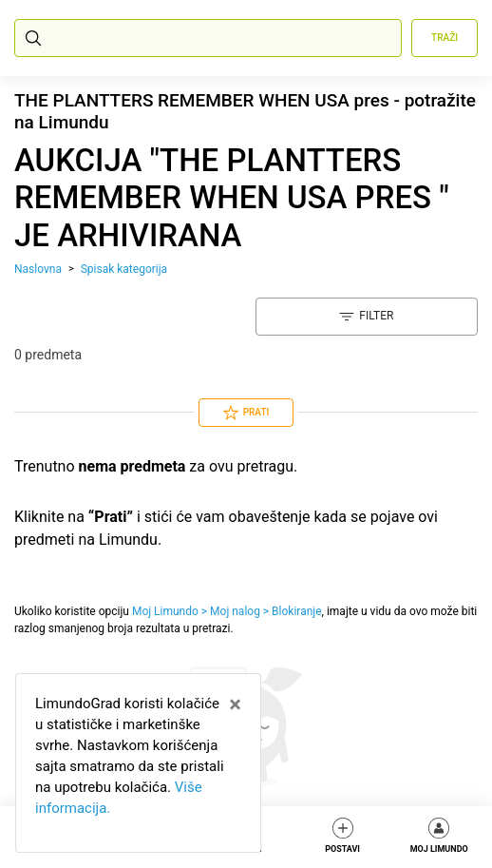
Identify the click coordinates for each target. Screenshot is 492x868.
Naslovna (38, 269)
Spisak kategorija (124, 269)
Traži (445, 38)
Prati (246, 413)
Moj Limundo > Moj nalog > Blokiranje (227, 611)
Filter (366, 317)
